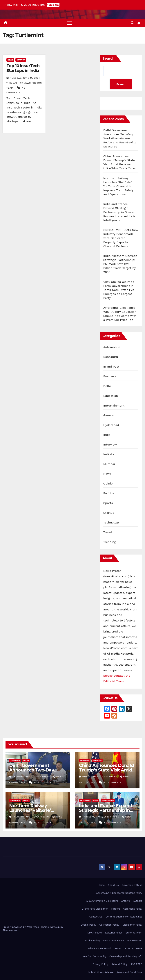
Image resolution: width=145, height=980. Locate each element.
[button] (132, 23)
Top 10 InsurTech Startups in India (23, 68)
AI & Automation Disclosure (102, 901)
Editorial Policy (114, 933)
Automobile (112, 347)
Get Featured (135, 941)
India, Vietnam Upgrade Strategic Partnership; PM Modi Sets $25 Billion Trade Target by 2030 (120, 264)
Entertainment (114, 406)
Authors (138, 901)
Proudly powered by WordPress (21, 927)
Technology (112, 523)
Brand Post (111, 367)
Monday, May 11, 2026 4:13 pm (100, 777)
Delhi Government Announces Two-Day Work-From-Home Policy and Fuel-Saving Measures (120, 138)
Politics (109, 493)
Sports (108, 503)
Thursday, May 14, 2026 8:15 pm (32, 777)
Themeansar (10, 930)
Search (108, 58)
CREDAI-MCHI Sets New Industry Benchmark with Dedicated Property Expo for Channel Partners (121, 238)
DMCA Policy (95, 933)
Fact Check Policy (114, 941)
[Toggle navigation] (70, 23)
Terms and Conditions (129, 972)
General (109, 415)
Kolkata (109, 454)
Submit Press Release (101, 972)
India (107, 435)
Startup (21, 60)
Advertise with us (132, 885)
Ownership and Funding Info (126, 956)
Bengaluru (111, 357)
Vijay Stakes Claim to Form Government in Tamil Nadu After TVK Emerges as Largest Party (119, 290)
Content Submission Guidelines (124, 917)
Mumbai (109, 464)
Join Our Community (94, 956)
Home (101, 885)
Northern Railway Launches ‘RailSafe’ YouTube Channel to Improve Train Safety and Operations (118, 186)
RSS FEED (136, 964)
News (10, 60)
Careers (115, 909)
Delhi (107, 386)
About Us (113, 885)
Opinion (109, 484)
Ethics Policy (93, 941)
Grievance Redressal (99, 948)
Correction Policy (109, 925)
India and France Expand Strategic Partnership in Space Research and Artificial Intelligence (120, 212)
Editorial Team (134, 933)
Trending (110, 542)
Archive (126, 901)
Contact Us (96, 917)
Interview (110, 445)
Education (111, 396)
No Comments (43, 783)
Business (110, 376)
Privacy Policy (100, 964)
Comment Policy (133, 909)
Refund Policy (119, 964)
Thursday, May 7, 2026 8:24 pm (101, 817)
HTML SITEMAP (133, 948)
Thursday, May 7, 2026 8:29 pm (32, 817)
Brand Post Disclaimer (95, 909)
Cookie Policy (88, 925)
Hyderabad (111, 425)
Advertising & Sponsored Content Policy (119, 893)
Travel (108, 532)
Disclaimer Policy (132, 925)
